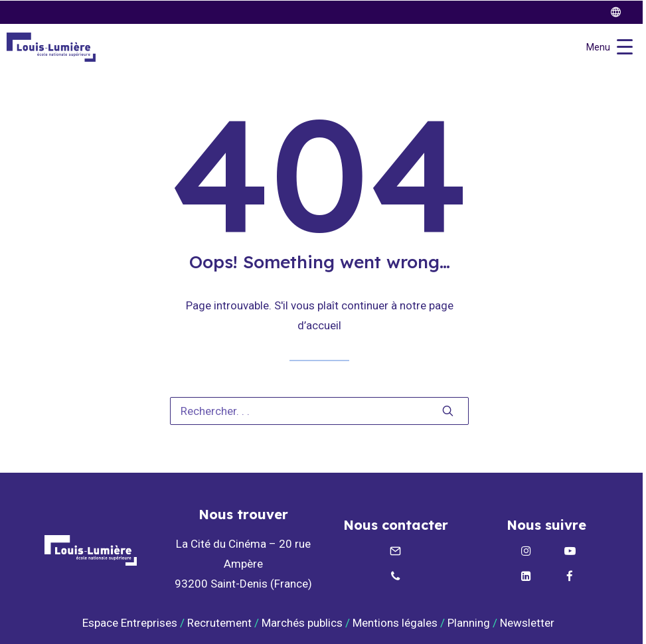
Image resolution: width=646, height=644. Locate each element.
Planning (469, 623)
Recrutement (219, 623)
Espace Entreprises (130, 623)
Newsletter (528, 623)
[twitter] (622, 12)
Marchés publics (302, 623)
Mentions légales (395, 623)
